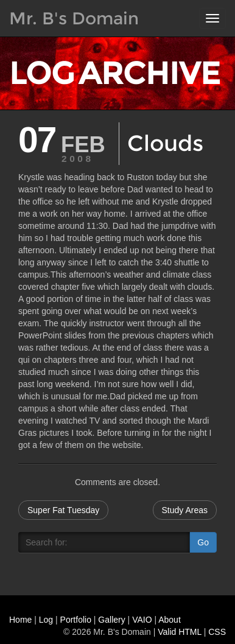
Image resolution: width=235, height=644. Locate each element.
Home (20, 620)
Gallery (111, 620)
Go (203, 542)
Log (46, 620)
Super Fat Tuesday (63, 510)
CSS (217, 632)
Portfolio (76, 620)
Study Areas (185, 510)
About (170, 620)
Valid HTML (180, 632)
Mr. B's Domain (74, 18)
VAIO (142, 620)
